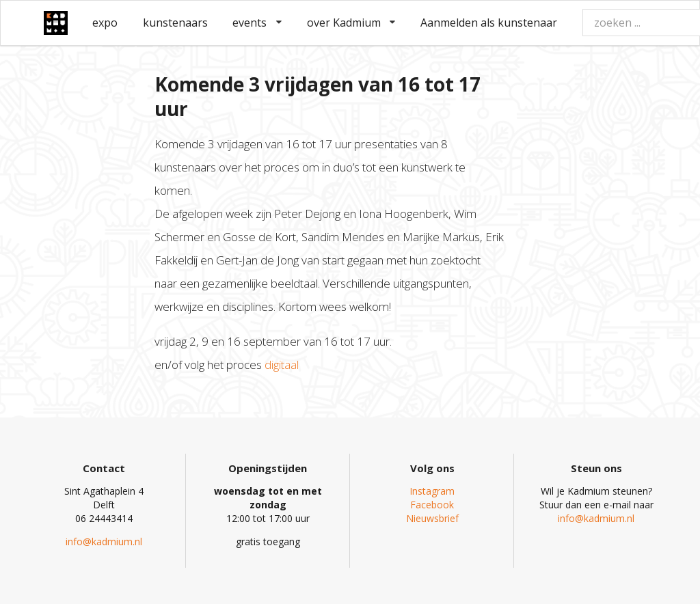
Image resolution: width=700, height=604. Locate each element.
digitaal (282, 365)
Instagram (432, 491)
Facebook (432, 505)
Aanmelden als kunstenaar (489, 23)
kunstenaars (175, 23)
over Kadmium (351, 23)
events (257, 23)
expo (105, 23)
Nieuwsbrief (432, 518)
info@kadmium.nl (104, 541)
